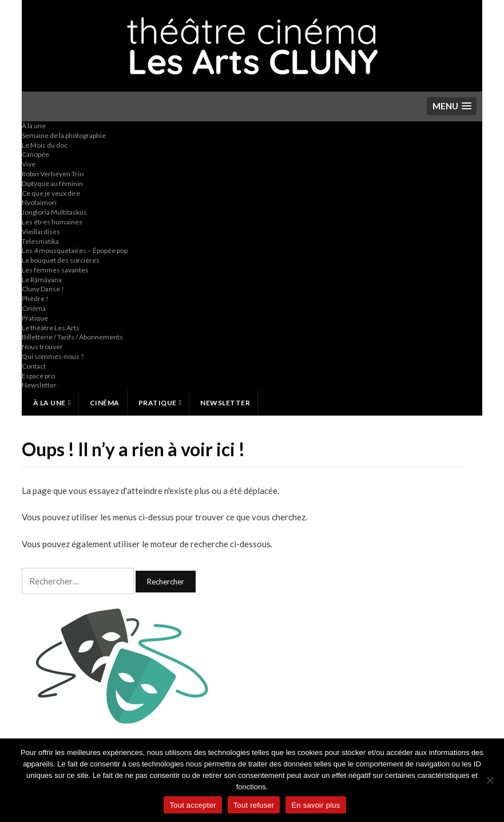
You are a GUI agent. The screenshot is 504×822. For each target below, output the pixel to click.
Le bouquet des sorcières (61, 260)
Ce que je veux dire (51, 193)
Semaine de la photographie (64, 135)
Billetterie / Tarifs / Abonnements (72, 337)
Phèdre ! (35, 299)
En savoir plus (316, 805)
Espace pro (38, 376)
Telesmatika (40, 241)
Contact (34, 366)
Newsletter (39, 385)
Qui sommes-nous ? (53, 356)
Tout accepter (193, 805)
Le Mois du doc (45, 145)
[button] (452, 106)
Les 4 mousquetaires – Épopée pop (75, 250)
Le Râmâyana (42, 280)
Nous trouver (42, 347)
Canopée (35, 154)
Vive (29, 164)
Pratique (35, 318)
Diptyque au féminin (52, 183)
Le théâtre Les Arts (51, 328)
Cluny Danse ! (43, 289)
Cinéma (34, 308)
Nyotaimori (39, 202)
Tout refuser (254, 805)
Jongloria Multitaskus (54, 212)
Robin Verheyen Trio (53, 174)
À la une (34, 126)
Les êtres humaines (52, 222)
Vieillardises (41, 232)
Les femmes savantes (55, 270)
